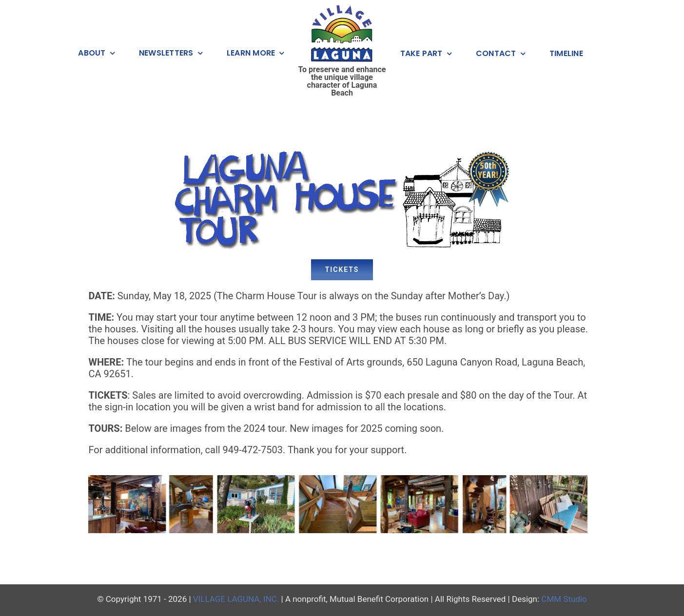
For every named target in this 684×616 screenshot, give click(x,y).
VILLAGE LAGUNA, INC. (236, 599)
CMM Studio (564, 599)
